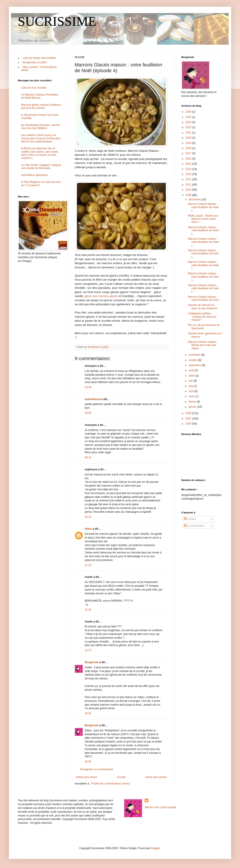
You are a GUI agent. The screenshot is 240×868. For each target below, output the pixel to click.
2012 (189, 179)
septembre (195, 365)
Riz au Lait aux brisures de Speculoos (204, 327)
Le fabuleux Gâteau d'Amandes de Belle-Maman (40, 96)
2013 (189, 174)
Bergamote (92, 662)
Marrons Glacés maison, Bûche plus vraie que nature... (202, 345)
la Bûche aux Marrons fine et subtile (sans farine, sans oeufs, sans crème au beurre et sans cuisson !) (40, 153)
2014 (189, 169)
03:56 (88, 413)
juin (191, 381)
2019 (189, 143)
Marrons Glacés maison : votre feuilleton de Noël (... (203, 230)
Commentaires (194, 526)
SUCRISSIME (57, 21)
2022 (189, 127)
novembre (195, 355)
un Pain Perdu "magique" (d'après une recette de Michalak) (41, 167)
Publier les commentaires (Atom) (111, 784)
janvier (193, 407)
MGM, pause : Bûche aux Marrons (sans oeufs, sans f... (203, 219)
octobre (193, 360)
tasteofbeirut (93, 399)
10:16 (88, 517)
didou (88, 529)
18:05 (88, 762)
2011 (189, 185)
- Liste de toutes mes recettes (39, 58)
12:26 (88, 610)
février (193, 402)
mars (192, 396)
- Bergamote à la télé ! (34, 62)
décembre (195, 200)
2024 (189, 122)
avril (191, 391)
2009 (189, 195)
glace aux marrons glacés (102, 296)
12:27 (88, 650)
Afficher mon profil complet (160, 807)
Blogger (155, 848)
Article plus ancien (156, 777)
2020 (189, 138)
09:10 (88, 457)
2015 (189, 164)
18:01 (88, 713)
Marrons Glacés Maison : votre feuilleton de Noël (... (203, 207)
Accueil (121, 777)
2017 (189, 153)
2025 (189, 117)
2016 (189, 159)
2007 (189, 419)
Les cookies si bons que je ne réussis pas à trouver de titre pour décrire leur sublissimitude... (41, 138)
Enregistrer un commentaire (97, 769)
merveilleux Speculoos (34, 175)
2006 (189, 424)
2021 (189, 133)
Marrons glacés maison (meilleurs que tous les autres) (41, 106)
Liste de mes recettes (34, 88)
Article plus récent (86, 777)
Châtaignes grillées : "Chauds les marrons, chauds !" (202, 317)
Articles (190, 519)
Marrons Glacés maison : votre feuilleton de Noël (203, 298)
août (192, 370)
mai (191, 386)
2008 (189, 413)
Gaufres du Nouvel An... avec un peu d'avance (203, 307)
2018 (189, 148)
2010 (189, 190)
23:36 (88, 387)
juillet (192, 376)
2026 (189, 112)
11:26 (88, 565)
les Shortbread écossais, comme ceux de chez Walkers (40, 127)
